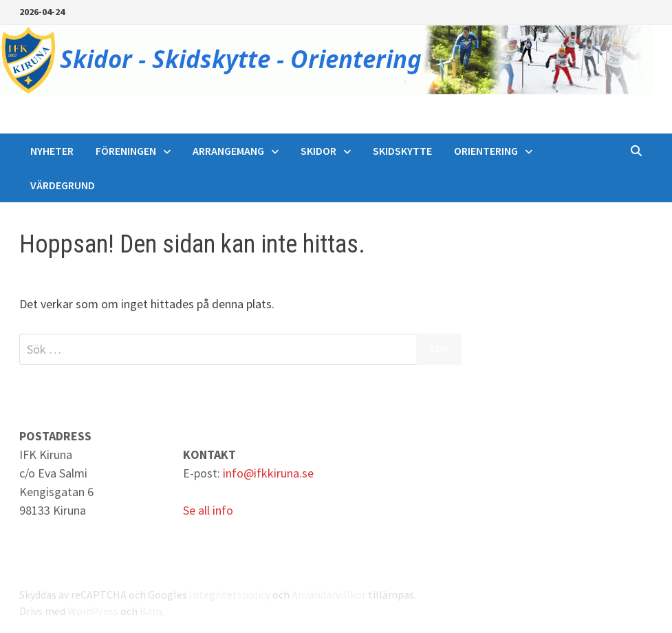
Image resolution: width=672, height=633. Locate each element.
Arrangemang (228, 151)
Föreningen (126, 151)
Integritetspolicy (230, 594)
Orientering (486, 151)
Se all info (208, 510)
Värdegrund (63, 185)
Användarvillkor (329, 594)
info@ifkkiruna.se (268, 473)
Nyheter (52, 151)
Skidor (318, 151)
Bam (151, 611)
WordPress (93, 611)
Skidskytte (402, 151)
